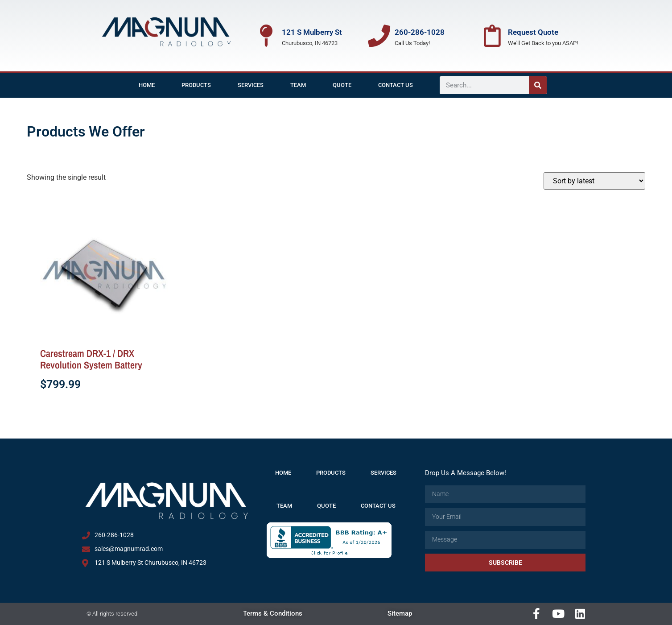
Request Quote (533, 32)
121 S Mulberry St (312, 32)
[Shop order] (594, 181)
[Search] (538, 85)
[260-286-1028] (379, 36)
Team (298, 85)
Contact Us (396, 85)
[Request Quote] (492, 36)
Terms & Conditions (273, 613)
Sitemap (400, 613)
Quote (342, 85)
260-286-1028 (420, 32)
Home (147, 85)
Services (251, 85)
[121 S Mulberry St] (266, 36)
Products (196, 85)
